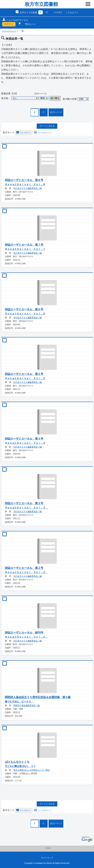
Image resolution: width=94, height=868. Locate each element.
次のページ (56, 112)
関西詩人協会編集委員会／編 (27, 705)
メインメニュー (9, 31)
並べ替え (55, 98)
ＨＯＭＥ (58, 12)
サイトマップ (47, 858)
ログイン (9, 24)
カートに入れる (47, 126)
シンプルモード (44, 133)
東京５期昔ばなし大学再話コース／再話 (32, 770)
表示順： (6, 98)
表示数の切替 (70, 99)
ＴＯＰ (48, 848)
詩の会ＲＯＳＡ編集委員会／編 (28, 188)
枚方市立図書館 (41, 4)
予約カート (29, 24)
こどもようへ (72, 12)
